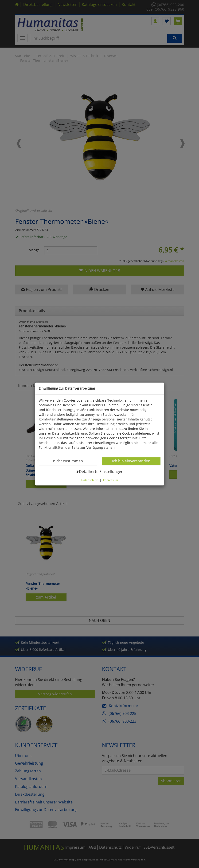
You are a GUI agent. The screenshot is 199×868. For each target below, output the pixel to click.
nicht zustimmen (71, 461)
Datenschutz (90, 480)
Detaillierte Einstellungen (99, 471)
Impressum (111, 480)
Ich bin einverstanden (131, 461)
